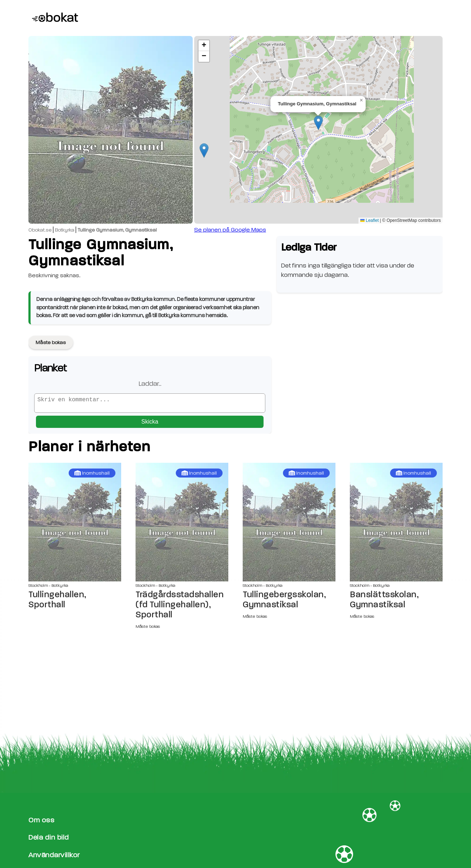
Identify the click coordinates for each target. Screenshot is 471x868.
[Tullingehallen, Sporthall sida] (75, 525)
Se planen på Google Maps (230, 230)
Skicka (150, 424)
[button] (318, 123)
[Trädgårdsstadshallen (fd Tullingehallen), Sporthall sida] (182, 525)
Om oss (41, 820)
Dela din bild (49, 838)
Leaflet (369, 220)
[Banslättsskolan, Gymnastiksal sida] (396, 525)
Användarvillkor (54, 855)
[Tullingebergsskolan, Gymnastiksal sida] (289, 525)
